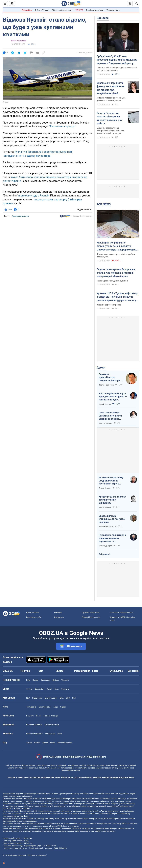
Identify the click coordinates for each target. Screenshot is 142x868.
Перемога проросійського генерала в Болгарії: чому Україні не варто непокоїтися (110, 378)
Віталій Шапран (105, 507)
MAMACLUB (50, 734)
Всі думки (104, 554)
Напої (39, 716)
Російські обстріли (95, 10)
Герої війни (27, 10)
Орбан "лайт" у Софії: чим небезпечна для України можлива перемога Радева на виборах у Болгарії (117, 60)
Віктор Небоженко (106, 527)
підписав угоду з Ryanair (34, 196)
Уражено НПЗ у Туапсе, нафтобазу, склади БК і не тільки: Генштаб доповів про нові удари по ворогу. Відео (117, 297)
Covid (60, 734)
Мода (53, 743)
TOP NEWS (104, 204)
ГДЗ (28, 698)
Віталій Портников (106, 385)
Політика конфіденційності (121, 612)
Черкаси (65, 680)
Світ (41, 671)
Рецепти (30, 716)
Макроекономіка (52, 725)
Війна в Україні (42, 10)
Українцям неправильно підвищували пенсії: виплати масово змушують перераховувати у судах (118, 246)
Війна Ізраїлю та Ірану (62, 10)
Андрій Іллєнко (105, 404)
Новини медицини (34, 734)
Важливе (103, 18)
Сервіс (63, 707)
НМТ (74, 698)
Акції (56, 707)
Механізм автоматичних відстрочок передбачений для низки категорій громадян (110, 131)
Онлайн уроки (51, 698)
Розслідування (82, 671)
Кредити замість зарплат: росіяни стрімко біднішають (113, 500)
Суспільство (116, 671)
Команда (58, 612)
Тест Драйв (31, 707)
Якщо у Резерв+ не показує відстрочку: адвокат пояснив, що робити (109, 118)
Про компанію (32, 612)
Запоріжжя (45, 680)
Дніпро (56, 680)
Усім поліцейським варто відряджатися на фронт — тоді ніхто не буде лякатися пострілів (113, 397)
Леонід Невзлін (105, 488)
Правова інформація (91, 612)
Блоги (95, 671)
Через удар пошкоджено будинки (112, 281)
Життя (60, 671)
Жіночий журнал (65, 743)
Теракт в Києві (113, 10)
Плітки (37, 743)
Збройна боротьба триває (109, 305)
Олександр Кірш (105, 546)
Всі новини (133, 671)
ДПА (62, 698)
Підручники (37, 698)
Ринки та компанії (19, 41)
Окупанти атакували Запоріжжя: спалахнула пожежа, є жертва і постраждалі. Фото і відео (116, 273)
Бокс (57, 689)
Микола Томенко (105, 423)
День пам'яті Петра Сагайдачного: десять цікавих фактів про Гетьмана (111, 416)
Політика (26, 671)
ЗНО (68, 698)
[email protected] (36, 848)
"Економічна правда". (63, 126)
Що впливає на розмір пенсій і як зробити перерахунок (116, 255)
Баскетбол (40, 689)
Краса (45, 743)
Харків (35, 680)
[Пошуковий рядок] (137, 4)
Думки (101, 367)
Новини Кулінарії (51, 716)
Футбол (29, 689)
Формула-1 (66, 689)
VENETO (79, 10)
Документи (59, 617)
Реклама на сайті (34, 617)
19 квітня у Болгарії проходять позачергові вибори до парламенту (117, 69)
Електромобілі (45, 707)
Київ (28, 680)
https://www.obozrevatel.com (96, 794)
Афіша (29, 743)
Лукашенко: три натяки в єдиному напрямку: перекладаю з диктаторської (112, 538)
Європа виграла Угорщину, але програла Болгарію (112, 519)
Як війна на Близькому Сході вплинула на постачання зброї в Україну (111, 481)
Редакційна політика (20, 216)
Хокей (49, 689)
